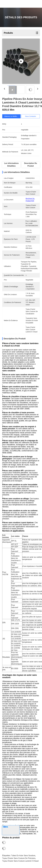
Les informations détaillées (11, 165)
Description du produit (31, 165)
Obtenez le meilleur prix (13, 116)
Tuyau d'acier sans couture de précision (19, 858)
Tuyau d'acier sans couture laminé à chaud (20, 861)
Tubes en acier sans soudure (23, 856)
